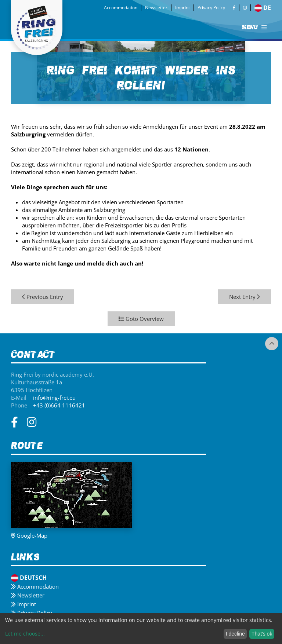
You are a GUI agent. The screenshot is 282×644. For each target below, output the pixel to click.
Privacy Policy (211, 8)
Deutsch (29, 578)
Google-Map (29, 535)
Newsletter (156, 8)
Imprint (182, 8)
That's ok (262, 634)
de (263, 8)
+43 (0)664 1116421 (59, 405)
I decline (235, 634)
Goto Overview (141, 319)
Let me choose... (25, 634)
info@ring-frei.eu (54, 398)
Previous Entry (43, 297)
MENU (254, 27)
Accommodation (121, 8)
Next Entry (245, 297)
